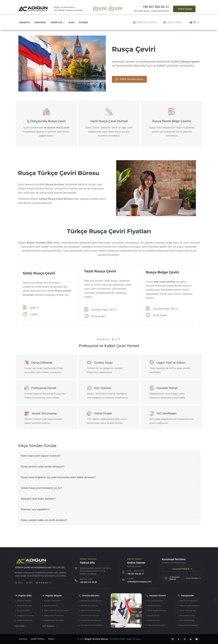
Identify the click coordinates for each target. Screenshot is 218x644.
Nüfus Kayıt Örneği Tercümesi (56, 611)
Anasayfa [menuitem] (25, 22)
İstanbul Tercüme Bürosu (91, 601)
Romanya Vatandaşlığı (189, 625)
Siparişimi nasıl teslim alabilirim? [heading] (38, 499)
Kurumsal (23, 639)
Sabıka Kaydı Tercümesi (54, 616)
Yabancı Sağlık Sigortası (190, 606)
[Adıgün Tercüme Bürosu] (31, 561)
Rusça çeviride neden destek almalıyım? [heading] (43, 467)
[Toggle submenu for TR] (198, 22)
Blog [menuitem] (72, 22)
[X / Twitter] (185, 639)
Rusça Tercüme (23, 611)
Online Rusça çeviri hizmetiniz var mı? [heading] (41, 488)
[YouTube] (197, 639)
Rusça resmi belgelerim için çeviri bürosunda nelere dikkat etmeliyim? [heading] (58, 477)
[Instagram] (173, 639)
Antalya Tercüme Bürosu (91, 620)
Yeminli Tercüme (154, 606)
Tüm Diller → (21, 626)
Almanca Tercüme (24, 606)
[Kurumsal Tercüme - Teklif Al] (182, 565)
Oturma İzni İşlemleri (189, 601)
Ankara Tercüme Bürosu (91, 611)
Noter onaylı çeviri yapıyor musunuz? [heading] (41, 456)
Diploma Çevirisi (51, 606)
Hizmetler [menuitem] (57, 22)
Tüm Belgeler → (50, 626)
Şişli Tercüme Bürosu (89, 606)
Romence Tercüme (25, 620)
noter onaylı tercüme (164, 282)
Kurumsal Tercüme (155, 601)
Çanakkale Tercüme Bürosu (92, 625)
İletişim (51, 639)
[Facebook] (179, 639)
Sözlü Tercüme (154, 620)
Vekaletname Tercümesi (54, 620)
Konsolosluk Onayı (187, 616)
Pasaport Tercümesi (52, 601)
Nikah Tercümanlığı (188, 611)
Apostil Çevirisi (154, 616)
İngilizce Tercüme (24, 601)
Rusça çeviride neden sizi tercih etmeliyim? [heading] (44, 520)
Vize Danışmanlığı (187, 620)
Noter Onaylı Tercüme (157, 611)
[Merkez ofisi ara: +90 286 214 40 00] (96, 581)
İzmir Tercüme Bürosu (90, 616)
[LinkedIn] (191, 639)
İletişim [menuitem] (83, 22)
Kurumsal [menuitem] (40, 22)
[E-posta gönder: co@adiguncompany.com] (139, 580)
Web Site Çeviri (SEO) (156, 625)
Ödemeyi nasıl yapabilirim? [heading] (35, 509)
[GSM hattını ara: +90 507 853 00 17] (139, 573)
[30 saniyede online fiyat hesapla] (182, 578)
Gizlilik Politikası (38, 639)
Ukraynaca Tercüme (25, 616)
